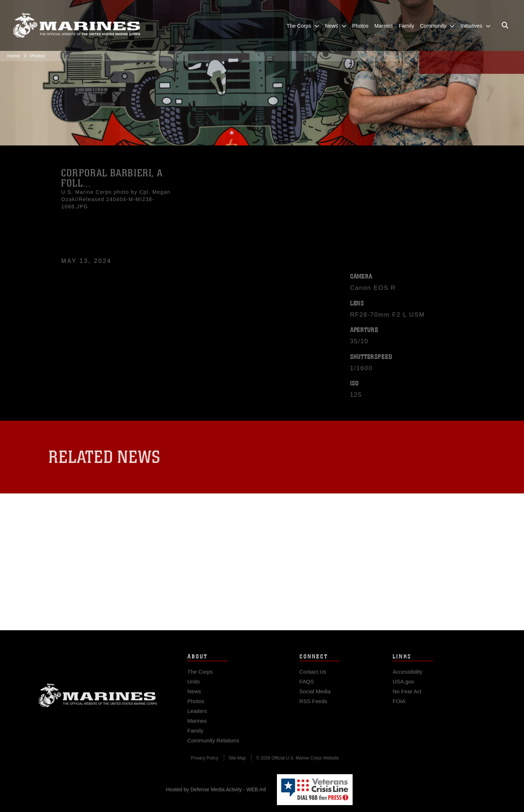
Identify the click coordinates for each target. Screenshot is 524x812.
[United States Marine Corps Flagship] (76, 26)
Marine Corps (98, 705)
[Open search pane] (505, 25)
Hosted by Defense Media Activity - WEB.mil (216, 789)
